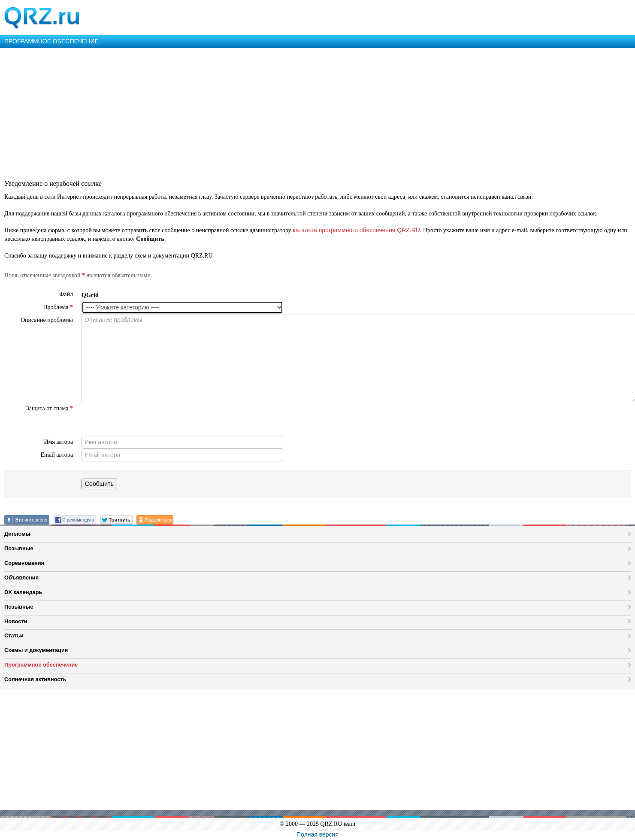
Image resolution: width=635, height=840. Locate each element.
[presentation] (147, 419)
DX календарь (23, 592)
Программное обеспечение (41, 665)
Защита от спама (50, 408)
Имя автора (58, 442)
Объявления (21, 578)
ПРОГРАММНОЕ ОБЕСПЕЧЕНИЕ (51, 41)
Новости (16, 621)
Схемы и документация (36, 650)
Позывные (19, 548)
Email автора (57, 455)
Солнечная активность (35, 679)
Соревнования (24, 563)
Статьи (14, 635)
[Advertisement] (257, 112)
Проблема (58, 307)
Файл (66, 294)
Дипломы (17, 534)
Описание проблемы (47, 320)
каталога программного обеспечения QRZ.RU (356, 230)
